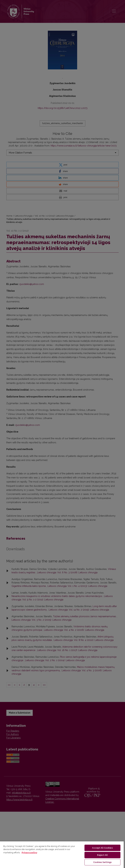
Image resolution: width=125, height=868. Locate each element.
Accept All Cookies (102, 848)
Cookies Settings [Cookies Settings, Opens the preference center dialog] (102, 862)
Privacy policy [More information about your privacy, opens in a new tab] (29, 853)
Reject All (102, 855)
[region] (62, 855)
